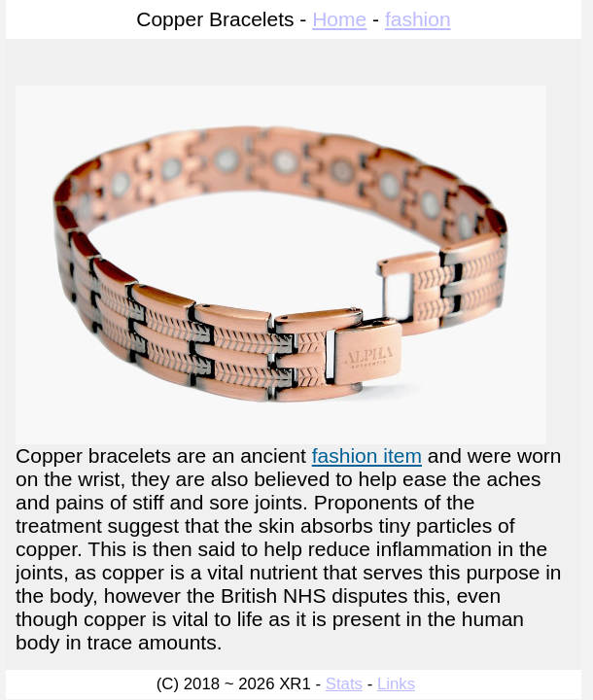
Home (339, 19)
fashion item (367, 455)
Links (396, 684)
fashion (418, 19)
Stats (344, 684)
